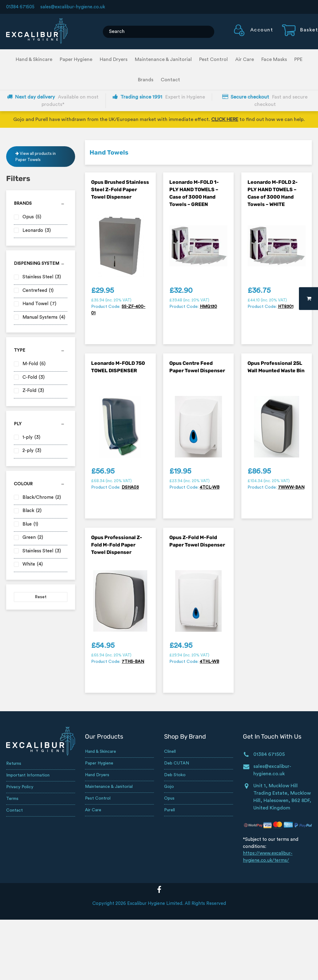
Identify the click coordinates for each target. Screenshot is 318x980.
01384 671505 (20, 7)
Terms (12, 799)
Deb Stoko (175, 775)
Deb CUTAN (177, 763)
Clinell (170, 752)
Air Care (245, 59)
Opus (169, 798)
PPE (298, 59)
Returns (14, 764)
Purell (169, 810)
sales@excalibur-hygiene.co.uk (73, 7)
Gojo (169, 787)
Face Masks (274, 59)
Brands (146, 80)
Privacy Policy (20, 787)
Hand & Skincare (34, 59)
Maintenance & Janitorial (163, 59)
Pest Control (213, 59)
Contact (170, 80)
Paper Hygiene (76, 59)
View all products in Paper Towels (36, 157)
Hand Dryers (114, 59)
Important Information (28, 775)
